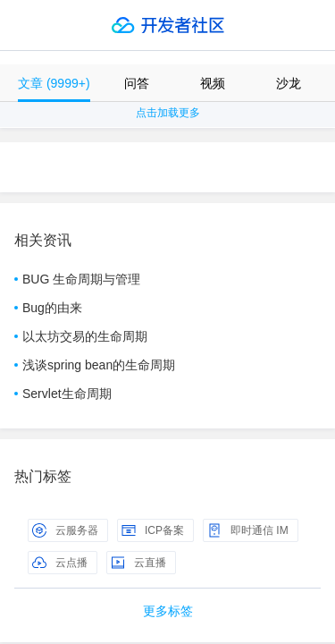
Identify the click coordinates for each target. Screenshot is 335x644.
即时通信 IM (248, 530)
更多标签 (168, 611)
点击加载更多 (168, 113)
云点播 (60, 563)
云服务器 (65, 530)
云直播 (138, 563)
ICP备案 (153, 530)
